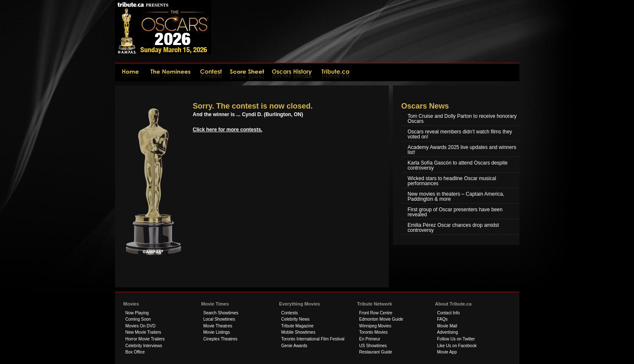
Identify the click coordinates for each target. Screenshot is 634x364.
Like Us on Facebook (457, 346)
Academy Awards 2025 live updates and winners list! (462, 150)
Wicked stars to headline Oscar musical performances (452, 181)
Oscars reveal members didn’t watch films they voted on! (460, 134)
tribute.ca (336, 72)
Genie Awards (294, 346)
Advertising (448, 332)
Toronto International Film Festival (313, 339)
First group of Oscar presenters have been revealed (455, 212)
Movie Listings (217, 332)
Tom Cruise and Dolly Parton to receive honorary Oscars (462, 119)
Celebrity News (296, 319)
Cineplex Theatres (221, 339)
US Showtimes (373, 346)
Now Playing (137, 313)
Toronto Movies (374, 332)
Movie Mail (447, 326)
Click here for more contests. (228, 130)
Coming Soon (138, 319)
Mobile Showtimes (298, 332)
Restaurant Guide (376, 352)
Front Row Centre (376, 313)
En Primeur (370, 339)
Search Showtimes (221, 313)
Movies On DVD (141, 326)
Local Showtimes (219, 319)
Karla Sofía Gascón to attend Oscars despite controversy (458, 165)
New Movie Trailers (143, 332)
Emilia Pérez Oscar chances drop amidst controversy (453, 228)
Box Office (135, 352)
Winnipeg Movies (375, 326)
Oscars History (293, 72)
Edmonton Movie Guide (381, 319)
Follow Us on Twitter (456, 339)
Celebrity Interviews (144, 346)
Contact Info (449, 313)
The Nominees (171, 72)
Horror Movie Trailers (145, 339)
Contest (212, 72)
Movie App (447, 352)
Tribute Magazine (298, 326)
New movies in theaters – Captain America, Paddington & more (456, 197)
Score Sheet (247, 72)
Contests (290, 313)
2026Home (130, 72)
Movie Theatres (218, 326)
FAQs (443, 319)
